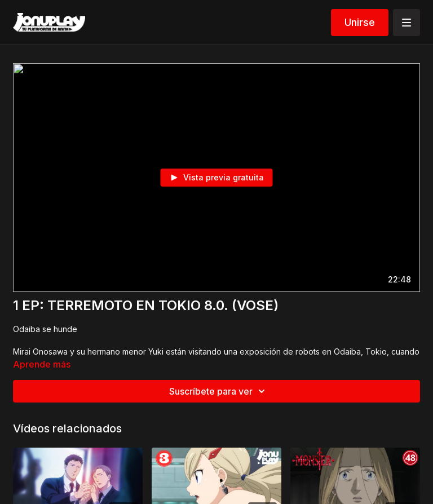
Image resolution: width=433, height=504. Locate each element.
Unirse (360, 22)
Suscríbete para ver (219, 391)
